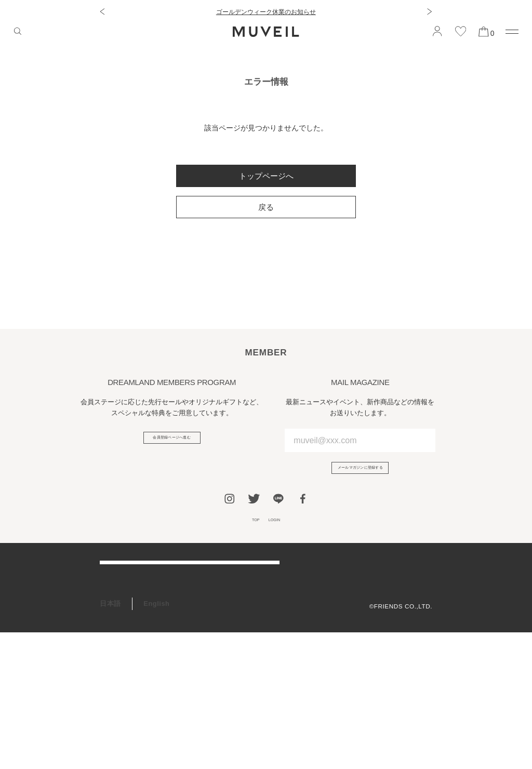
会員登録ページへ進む (172, 442)
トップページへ (266, 176)
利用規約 (419, 594)
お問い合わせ (121, 633)
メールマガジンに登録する (360, 473)
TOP (248, 533)
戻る (266, 207)
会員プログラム (124, 655)
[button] (102, 12)
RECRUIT (116, 701)
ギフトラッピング (128, 678)
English (156, 741)
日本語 (110, 741)
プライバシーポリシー (400, 608)
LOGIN (280, 533)
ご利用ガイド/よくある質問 (143, 587)
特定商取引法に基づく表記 (393, 622)
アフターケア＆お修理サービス (149, 610)
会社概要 (419, 581)
